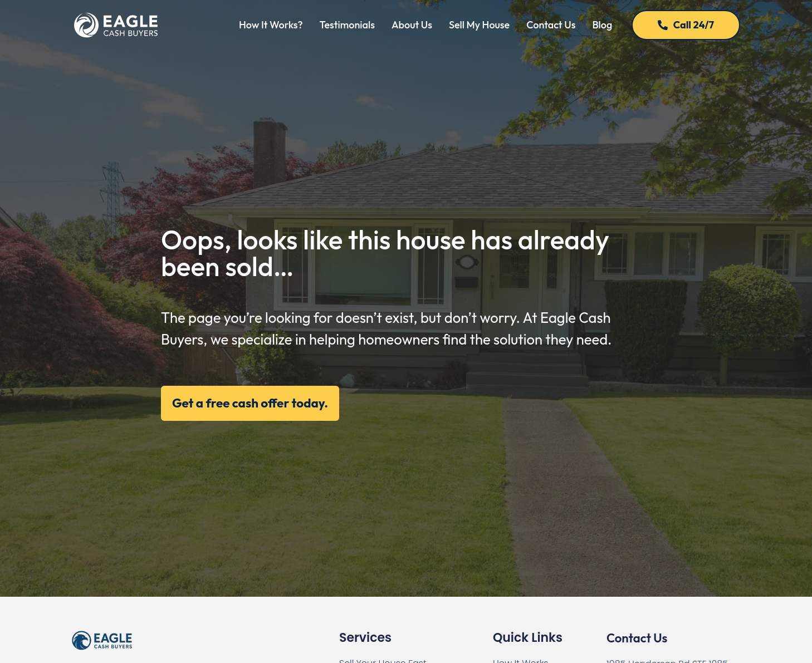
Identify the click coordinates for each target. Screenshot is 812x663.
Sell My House (479, 25)
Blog (602, 25)
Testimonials (347, 25)
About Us (412, 25)
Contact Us (551, 25)
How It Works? (271, 25)
